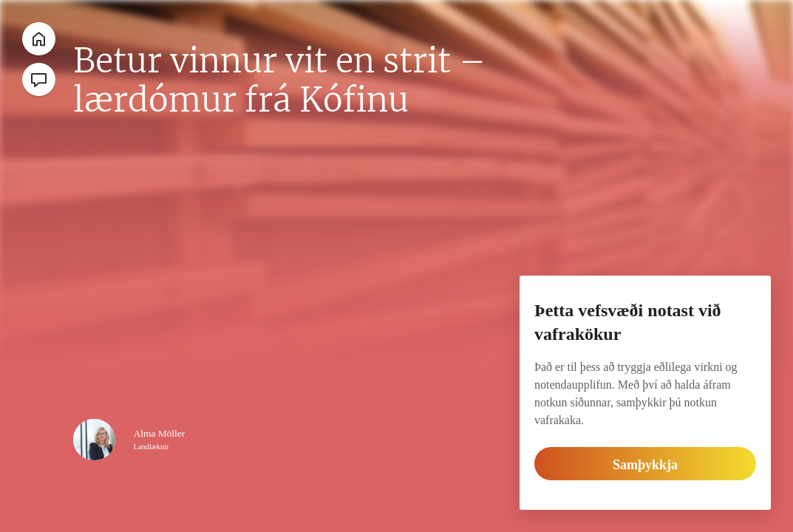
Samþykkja (646, 465)
